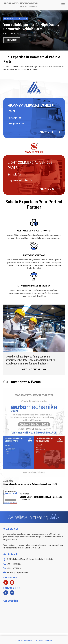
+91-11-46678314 (23, 641)
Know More (12, 40)
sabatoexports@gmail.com (16, 572)
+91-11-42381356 (44, 641)
